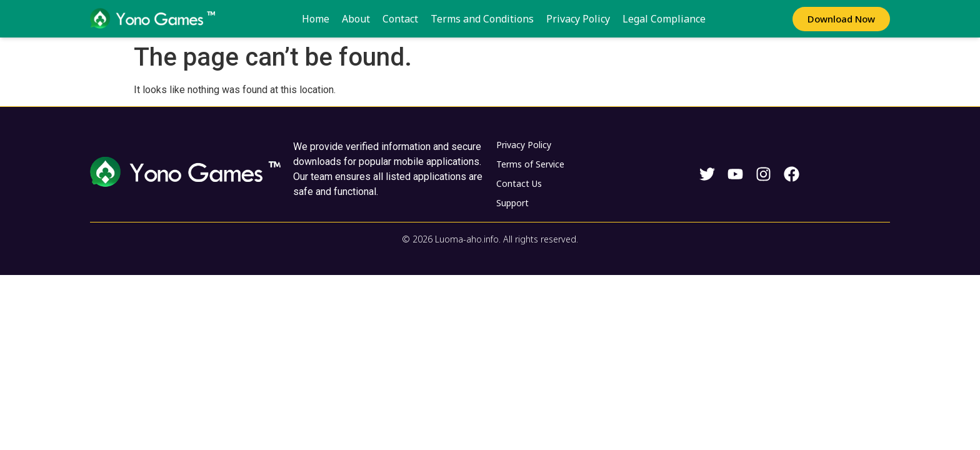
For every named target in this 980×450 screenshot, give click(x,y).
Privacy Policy (578, 19)
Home (316, 19)
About (356, 19)
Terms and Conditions (482, 19)
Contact (400, 19)
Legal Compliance (664, 19)
